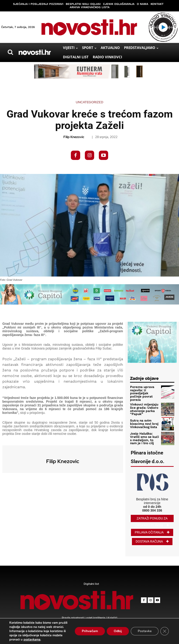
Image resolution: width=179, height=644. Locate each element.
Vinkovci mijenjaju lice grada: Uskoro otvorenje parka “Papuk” (144, 409)
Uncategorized (89, 102)
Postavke (145, 631)
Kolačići (112, 617)
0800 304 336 (152, 509)
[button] (10, 52)
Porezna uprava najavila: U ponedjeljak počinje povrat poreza (141, 393)
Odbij (118, 631)
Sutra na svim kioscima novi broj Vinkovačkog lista (144, 423)
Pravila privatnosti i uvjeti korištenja (84, 617)
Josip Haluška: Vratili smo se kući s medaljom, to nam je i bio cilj (144, 437)
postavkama (32, 640)
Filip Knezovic (74, 137)
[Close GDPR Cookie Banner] (165, 631)
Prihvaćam (90, 631)
